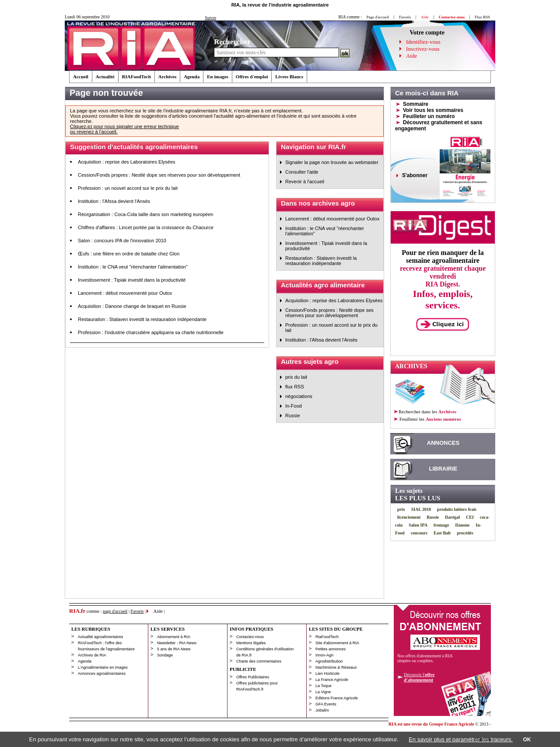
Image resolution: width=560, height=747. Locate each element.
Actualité (105, 77)
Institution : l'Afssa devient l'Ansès (114, 201)
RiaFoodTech (327, 637)
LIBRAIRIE (443, 469)
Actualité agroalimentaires (101, 637)
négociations (299, 396)
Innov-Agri (324, 655)
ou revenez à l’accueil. (94, 132)
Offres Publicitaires (253, 677)
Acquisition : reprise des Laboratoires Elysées (127, 162)
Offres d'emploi (252, 77)
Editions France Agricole (337, 698)
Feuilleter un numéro (429, 116)
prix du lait (296, 377)
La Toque (324, 686)
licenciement (409, 517)
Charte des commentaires (259, 661)
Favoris (405, 17)
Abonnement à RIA (174, 637)
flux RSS (295, 387)
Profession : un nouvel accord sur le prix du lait (128, 188)
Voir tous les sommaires (433, 110)
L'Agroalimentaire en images (103, 667)
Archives (167, 77)
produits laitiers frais (457, 509)
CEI (470, 517)
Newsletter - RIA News (177, 643)
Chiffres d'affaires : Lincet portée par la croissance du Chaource (146, 227)
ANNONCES (443, 443)
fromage (441, 525)
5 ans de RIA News (174, 649)
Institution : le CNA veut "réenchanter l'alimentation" (133, 267)
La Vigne (323, 692)
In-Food (294, 406)
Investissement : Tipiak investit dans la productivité (132, 280)
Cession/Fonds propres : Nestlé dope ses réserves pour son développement (159, 175)
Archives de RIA (92, 655)
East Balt (442, 533)
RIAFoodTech (136, 77)
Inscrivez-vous (423, 49)
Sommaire (416, 104)
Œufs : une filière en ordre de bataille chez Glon (129, 254)
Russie (293, 415)
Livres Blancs (289, 77)
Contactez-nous (250, 637)
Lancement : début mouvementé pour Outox (125, 293)
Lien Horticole (327, 674)
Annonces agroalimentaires (102, 674)
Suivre (210, 18)
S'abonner (415, 175)
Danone (462, 525)
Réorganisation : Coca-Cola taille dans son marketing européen (145, 214)
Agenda (192, 77)
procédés (465, 533)
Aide (411, 56)
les (430, 419)
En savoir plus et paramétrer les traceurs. (461, 739)
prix (401, 509)
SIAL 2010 (421, 509)
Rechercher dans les (427, 412)
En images (218, 77)
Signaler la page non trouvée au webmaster (332, 162)
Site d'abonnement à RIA (337, 643)
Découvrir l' (419, 677)
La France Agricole (332, 680)
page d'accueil (115, 611)
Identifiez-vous (423, 42)
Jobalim (322, 710)
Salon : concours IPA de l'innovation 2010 (122, 241)
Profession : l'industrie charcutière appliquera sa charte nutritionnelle (151, 332)
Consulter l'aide (302, 172)
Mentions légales (251, 643)
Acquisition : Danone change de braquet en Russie (132, 306)
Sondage (165, 655)
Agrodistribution (329, 661)
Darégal (452, 517)
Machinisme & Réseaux (336, 667)
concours (419, 533)
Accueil (81, 77)
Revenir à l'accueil (305, 182)
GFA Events (326, 704)
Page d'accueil (378, 17)
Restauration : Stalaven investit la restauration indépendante (142, 319)
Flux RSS (482, 17)
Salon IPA (418, 525)
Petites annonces (331, 649)
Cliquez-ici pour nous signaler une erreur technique (124, 126)
